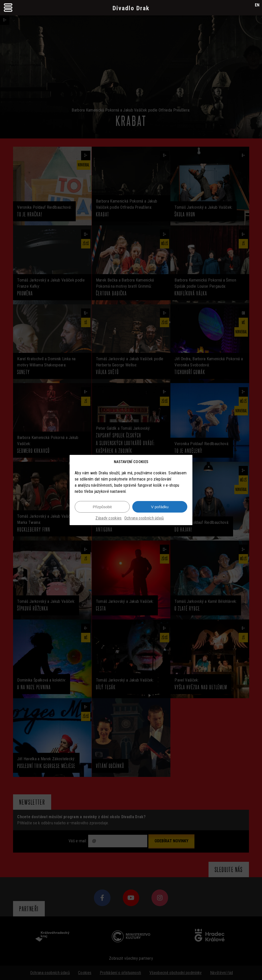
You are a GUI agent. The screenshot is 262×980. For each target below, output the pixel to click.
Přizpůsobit (102, 507)
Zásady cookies (108, 518)
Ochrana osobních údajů (144, 518)
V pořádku (160, 507)
